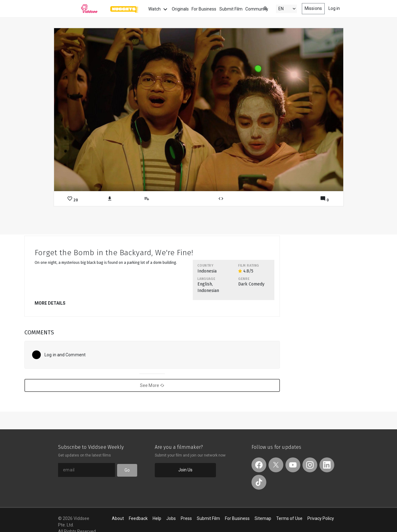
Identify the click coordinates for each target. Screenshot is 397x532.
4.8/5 (246, 271)
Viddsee (78, 9)
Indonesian (208, 291)
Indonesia (207, 271)
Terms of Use (289, 518)
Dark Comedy (251, 284)
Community (257, 9)
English (205, 284)
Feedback (138, 518)
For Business (204, 9)
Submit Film (231, 9)
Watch (159, 9)
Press (186, 518)
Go (127, 470)
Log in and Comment (65, 355)
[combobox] (260, 8)
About (118, 518)
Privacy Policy (321, 518)
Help (157, 518)
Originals (180, 9)
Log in (334, 8)
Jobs (171, 518)
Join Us (186, 470)
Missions (313, 8)
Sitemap (263, 518)
